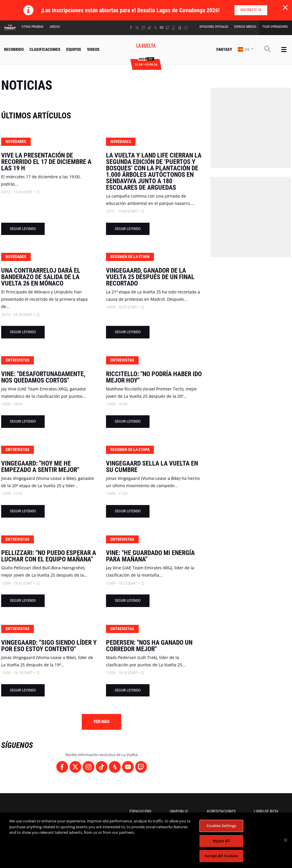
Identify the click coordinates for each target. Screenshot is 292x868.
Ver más (101, 722)
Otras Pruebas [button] (33, 27)
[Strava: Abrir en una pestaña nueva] (155, 28)
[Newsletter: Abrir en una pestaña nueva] (186, 28)
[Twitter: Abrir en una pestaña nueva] (137, 28)
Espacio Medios (245, 27)
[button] (245, 50)
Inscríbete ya (251, 10)
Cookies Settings (221, 826)
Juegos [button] (55, 27)
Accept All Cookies (221, 856)
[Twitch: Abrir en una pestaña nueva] (168, 28)
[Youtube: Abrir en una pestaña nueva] (162, 28)
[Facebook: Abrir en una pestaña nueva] (131, 28)
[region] (146, 840)
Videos (93, 49)
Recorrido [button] (14, 49)
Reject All (221, 841)
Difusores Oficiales (214, 27)
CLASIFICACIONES (45, 49)
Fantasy (224, 49)
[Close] (286, 840)
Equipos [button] (74, 49)
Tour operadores (275, 27)
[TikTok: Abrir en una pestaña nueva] (149, 28)
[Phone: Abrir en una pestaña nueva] (174, 28)
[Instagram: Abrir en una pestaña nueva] (143, 28)
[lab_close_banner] (285, 8)
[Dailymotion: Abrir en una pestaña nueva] (180, 28)
